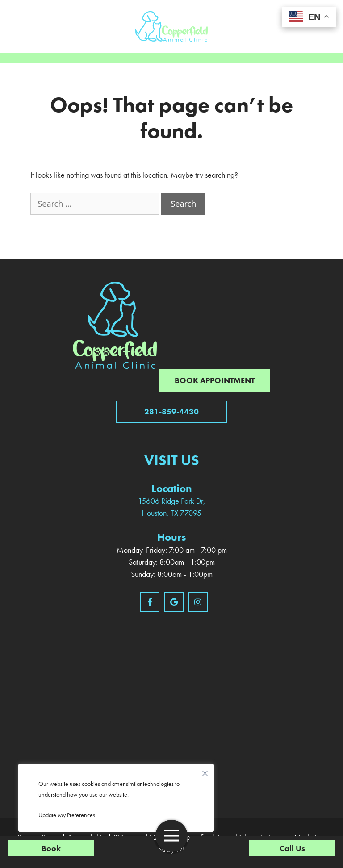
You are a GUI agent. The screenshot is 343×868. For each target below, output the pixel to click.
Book (51, 848)
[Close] (205, 771)
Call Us (292, 848)
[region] (116, 798)
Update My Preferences (67, 815)
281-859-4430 (171, 411)
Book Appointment (215, 380)
